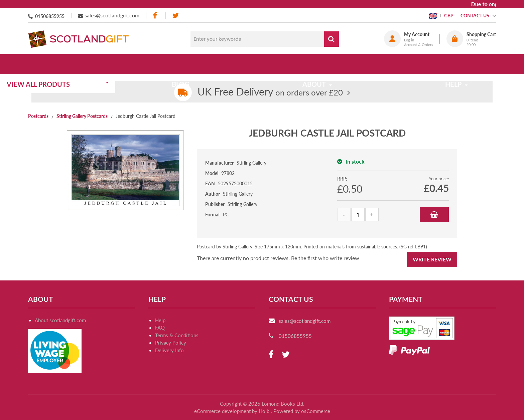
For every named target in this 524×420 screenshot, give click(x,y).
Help (160, 320)
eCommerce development (222, 411)
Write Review (432, 259)
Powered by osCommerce (302, 411)
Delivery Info (169, 350)
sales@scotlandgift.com (112, 15)
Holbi (265, 411)
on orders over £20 (270, 92)
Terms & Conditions (177, 335)
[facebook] (156, 16)
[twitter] (176, 16)
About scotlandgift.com (60, 320)
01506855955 (50, 16)
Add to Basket (434, 215)
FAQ (160, 328)
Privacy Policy (171, 343)
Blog (199, 64)
